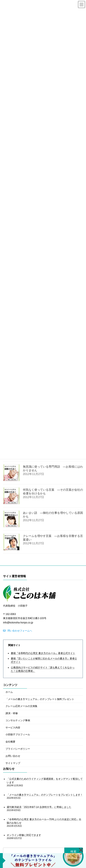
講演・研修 (12, 713)
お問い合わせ (13, 756)
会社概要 (10, 742)
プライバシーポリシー (18, 749)
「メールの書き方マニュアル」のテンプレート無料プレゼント (40, 699)
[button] (18, 631)
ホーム (9, 692)
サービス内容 (13, 728)
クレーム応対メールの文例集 (21, 706)
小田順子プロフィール (18, 735)
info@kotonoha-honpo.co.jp (18, 623)
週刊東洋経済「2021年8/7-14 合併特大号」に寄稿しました (39, 807)
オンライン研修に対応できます (24, 835)
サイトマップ (13, 763)
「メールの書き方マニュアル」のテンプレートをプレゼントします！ (45, 795)
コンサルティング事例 (18, 720)
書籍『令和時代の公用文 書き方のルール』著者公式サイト (43, 653)
